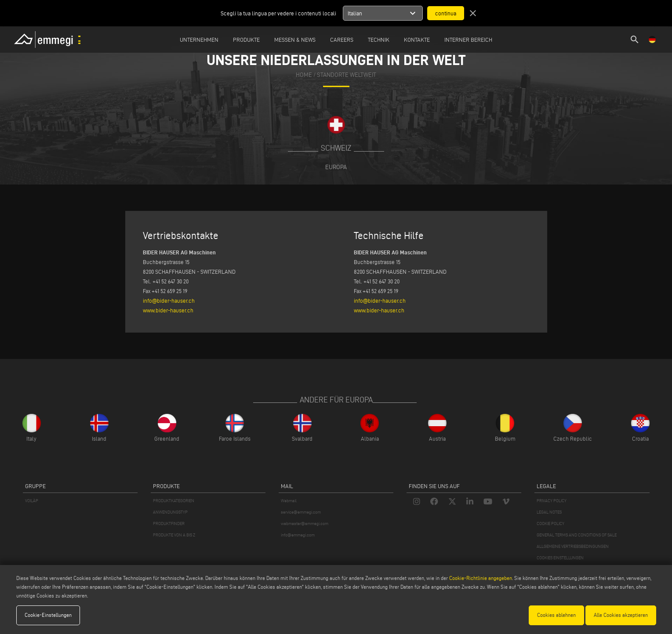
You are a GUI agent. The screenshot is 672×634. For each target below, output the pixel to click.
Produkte (246, 40)
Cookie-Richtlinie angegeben (481, 578)
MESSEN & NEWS (295, 40)
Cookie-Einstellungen (48, 615)
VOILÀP (32, 501)
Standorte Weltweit (347, 75)
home (304, 75)
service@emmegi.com (301, 512)
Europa (336, 167)
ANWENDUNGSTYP (170, 512)
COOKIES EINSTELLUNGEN (560, 558)
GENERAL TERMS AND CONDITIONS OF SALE (577, 535)
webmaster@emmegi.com (305, 524)
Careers (342, 40)
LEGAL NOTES (549, 512)
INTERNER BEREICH (468, 40)
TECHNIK (379, 40)
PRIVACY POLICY (552, 501)
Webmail (289, 501)
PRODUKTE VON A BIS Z (174, 535)
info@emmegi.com (298, 535)
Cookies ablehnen (556, 615)
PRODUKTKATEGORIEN (174, 501)
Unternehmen (199, 40)
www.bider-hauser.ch (168, 310)
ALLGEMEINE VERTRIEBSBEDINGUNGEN (573, 546)
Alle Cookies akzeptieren (621, 615)
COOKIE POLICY (550, 524)
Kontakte (417, 40)
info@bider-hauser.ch (169, 301)
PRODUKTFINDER (169, 524)
